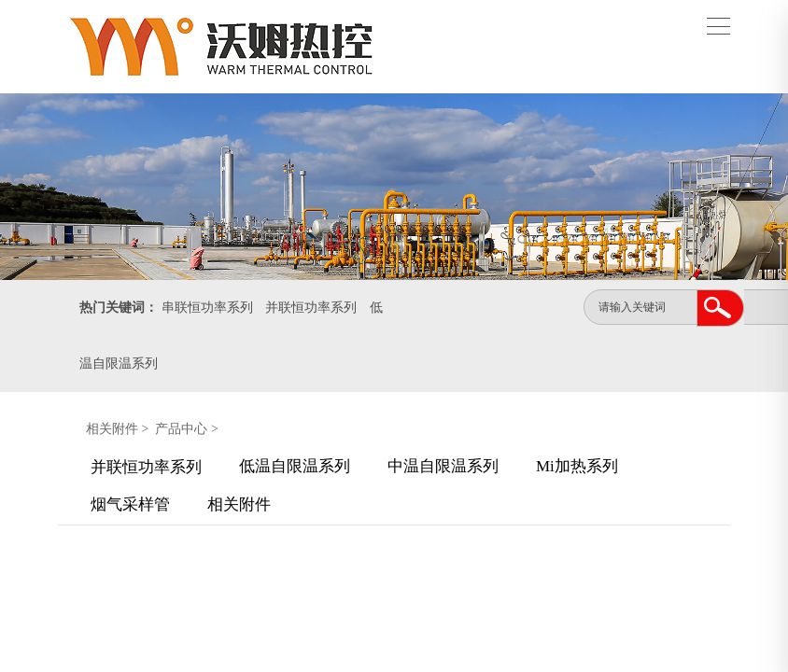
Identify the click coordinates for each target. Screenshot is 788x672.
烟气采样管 (130, 504)
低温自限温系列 (295, 466)
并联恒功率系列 (311, 308)
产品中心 (181, 429)
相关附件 (112, 429)
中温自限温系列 (443, 466)
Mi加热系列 (577, 466)
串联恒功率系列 (207, 308)
